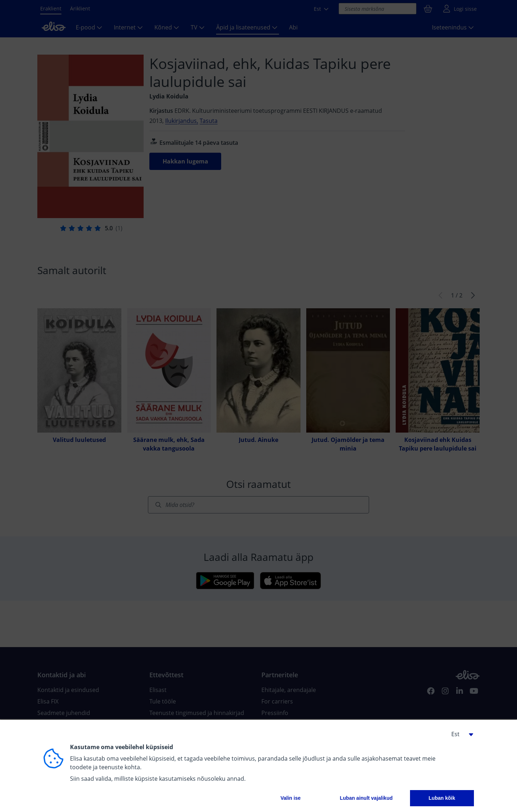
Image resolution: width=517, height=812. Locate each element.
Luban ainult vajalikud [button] (366, 798)
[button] (460, 734)
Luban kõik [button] (442, 798)
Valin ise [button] (290, 798)
